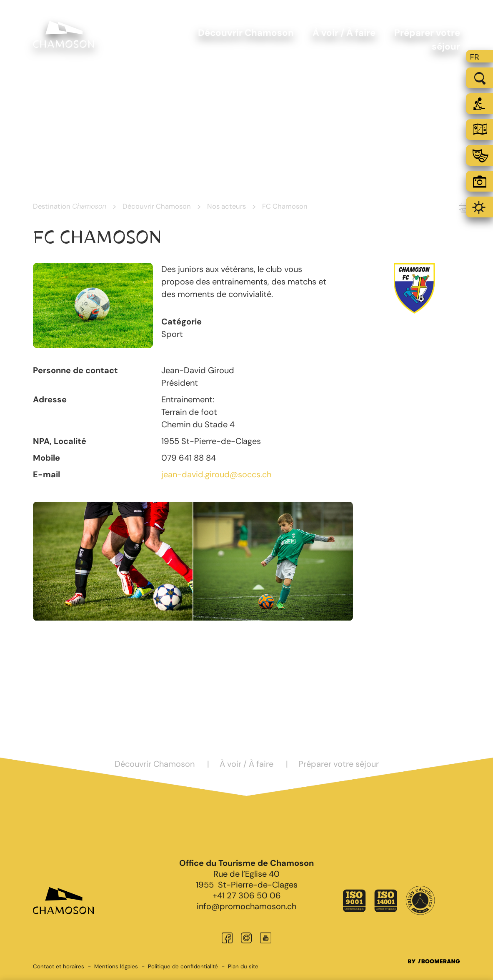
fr (474, 57)
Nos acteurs (226, 206)
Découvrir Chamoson (157, 206)
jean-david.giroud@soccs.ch (216, 474)
